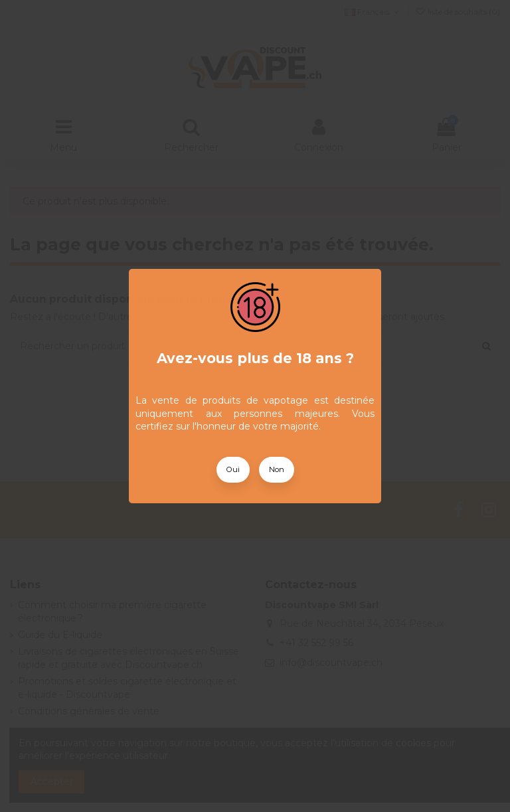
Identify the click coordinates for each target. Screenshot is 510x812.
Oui (233, 469)
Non (277, 469)
